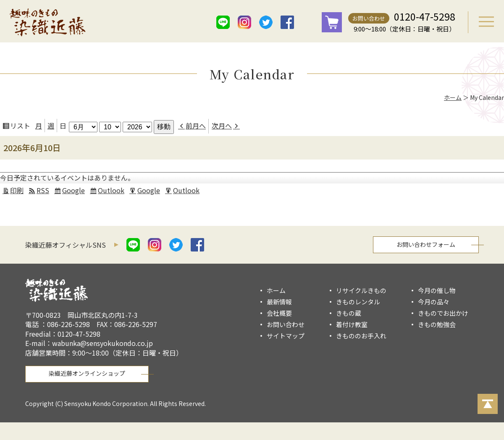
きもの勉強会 (437, 324)
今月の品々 (434, 302)
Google (75, 191)
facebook (287, 22)
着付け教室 (352, 324)
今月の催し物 (437, 290)
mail (309, 22)
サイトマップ (286, 336)
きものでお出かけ (443, 313)
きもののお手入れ (361, 336)
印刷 (18, 191)
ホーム (453, 97)
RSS (43, 190)
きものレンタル (358, 302)
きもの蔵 (349, 313)
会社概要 (279, 313)
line (223, 22)
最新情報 (279, 302)
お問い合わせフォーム (426, 244)
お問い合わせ (369, 18)
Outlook (112, 191)
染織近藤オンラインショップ (87, 373)
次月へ (222, 126)
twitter (266, 22)
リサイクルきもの (361, 290)
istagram (244, 22)
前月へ (196, 126)
